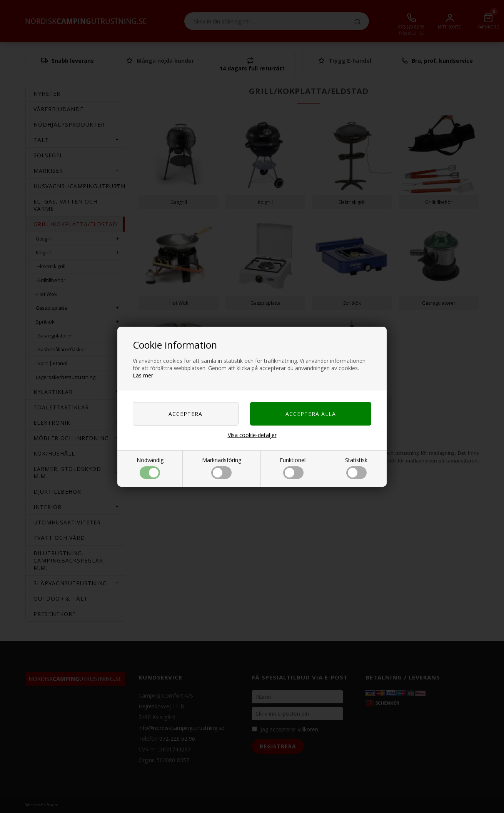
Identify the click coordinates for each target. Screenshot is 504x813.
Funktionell (293, 468)
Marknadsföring (222, 468)
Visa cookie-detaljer (252, 435)
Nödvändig (150, 468)
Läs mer (143, 375)
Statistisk (356, 468)
